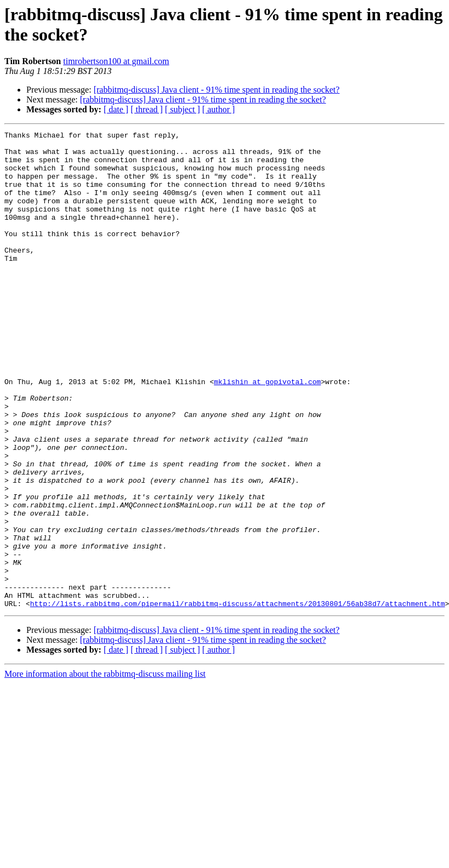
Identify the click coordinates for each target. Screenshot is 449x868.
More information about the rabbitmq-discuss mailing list (105, 769)
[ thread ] (147, 109)
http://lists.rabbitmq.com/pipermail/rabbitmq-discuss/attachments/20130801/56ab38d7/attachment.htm (238, 699)
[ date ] (116, 109)
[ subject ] (183, 109)
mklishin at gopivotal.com (267, 432)
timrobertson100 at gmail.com (116, 61)
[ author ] (219, 109)
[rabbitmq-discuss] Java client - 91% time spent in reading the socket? (217, 90)
